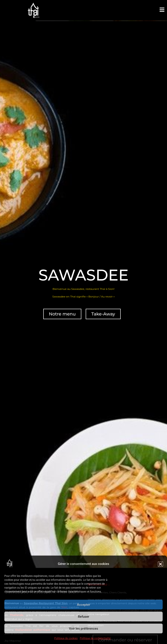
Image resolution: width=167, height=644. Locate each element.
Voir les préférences (83, 629)
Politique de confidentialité (95, 638)
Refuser (83, 617)
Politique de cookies (66, 638)
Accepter (83, 605)
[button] (160, 564)
